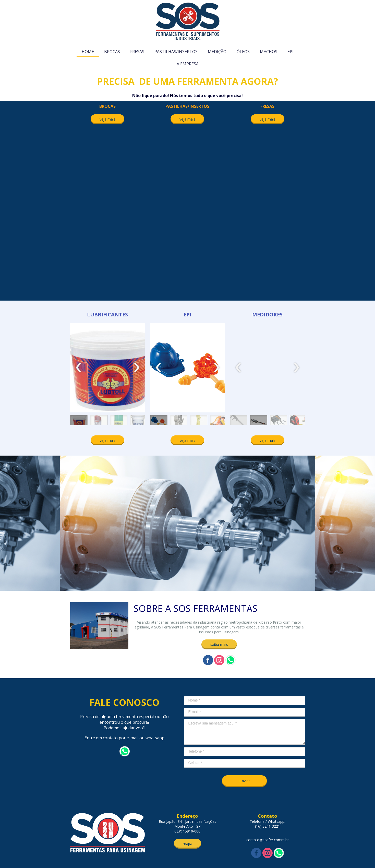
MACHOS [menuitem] (269, 52)
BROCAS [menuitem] (112, 52)
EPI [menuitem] (291, 52)
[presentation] (78, 368)
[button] (107, 119)
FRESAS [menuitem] (137, 52)
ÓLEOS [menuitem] (243, 52)
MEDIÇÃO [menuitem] (217, 52)
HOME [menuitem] (88, 52)
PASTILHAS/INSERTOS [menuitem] (176, 52)
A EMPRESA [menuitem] (188, 64)
